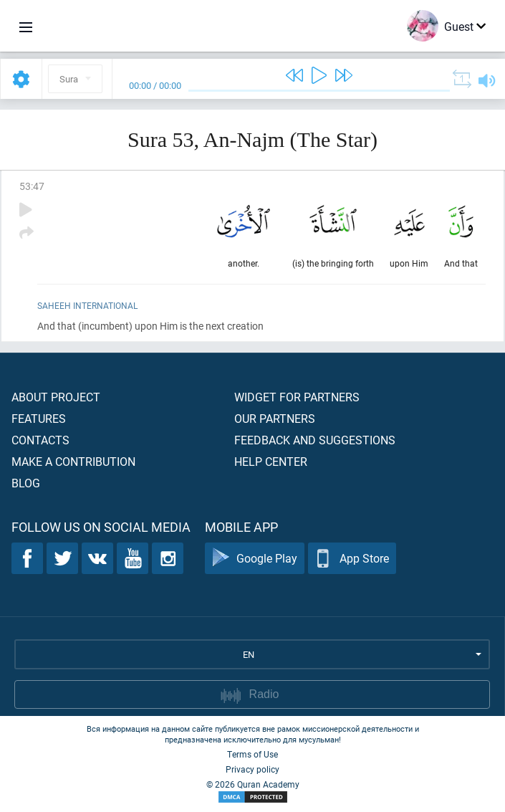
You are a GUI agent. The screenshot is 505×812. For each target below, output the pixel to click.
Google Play (255, 559)
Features (39, 418)
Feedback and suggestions (315, 440)
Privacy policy (252, 769)
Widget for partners (297, 397)
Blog (26, 483)
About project (56, 397)
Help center (271, 461)
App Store (352, 559)
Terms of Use (252, 754)
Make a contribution (73, 461)
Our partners (275, 418)
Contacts (40, 440)
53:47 (32, 186)
